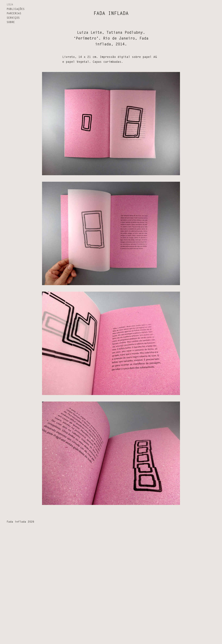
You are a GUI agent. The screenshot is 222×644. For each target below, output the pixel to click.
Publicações (16, 9)
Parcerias (14, 13)
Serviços (13, 18)
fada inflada (111, 13)
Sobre (11, 22)
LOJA (10, 5)
